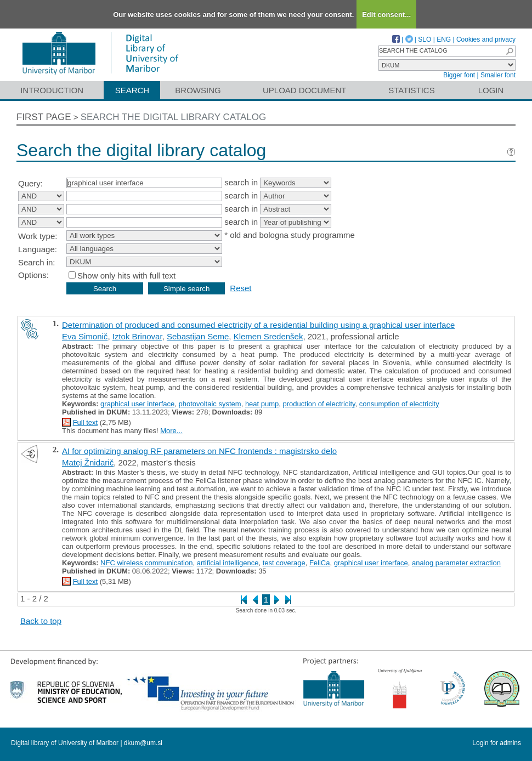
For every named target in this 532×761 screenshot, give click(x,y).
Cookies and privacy (486, 39)
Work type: (38, 236)
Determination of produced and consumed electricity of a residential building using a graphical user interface (258, 325)
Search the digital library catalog (174, 117)
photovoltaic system (210, 404)
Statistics (411, 90)
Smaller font (498, 75)
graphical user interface (137, 404)
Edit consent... (386, 15)
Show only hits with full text (126, 276)
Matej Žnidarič (88, 462)
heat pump (262, 404)
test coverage (284, 563)
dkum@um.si (143, 743)
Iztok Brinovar (137, 336)
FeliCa (320, 563)
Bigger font (459, 75)
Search (132, 90)
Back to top (41, 621)
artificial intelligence (228, 563)
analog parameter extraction (456, 563)
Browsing (198, 90)
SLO (425, 39)
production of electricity (319, 404)
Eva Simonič (85, 336)
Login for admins (497, 743)
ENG (444, 39)
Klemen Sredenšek (268, 336)
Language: (38, 249)
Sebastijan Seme (198, 336)
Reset (240, 288)
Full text (86, 422)
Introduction (52, 90)
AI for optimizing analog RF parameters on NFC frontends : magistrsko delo (199, 451)
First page (44, 117)
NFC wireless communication (146, 563)
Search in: (37, 262)
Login (491, 90)
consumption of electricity (399, 404)
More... (171, 431)
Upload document (305, 90)
